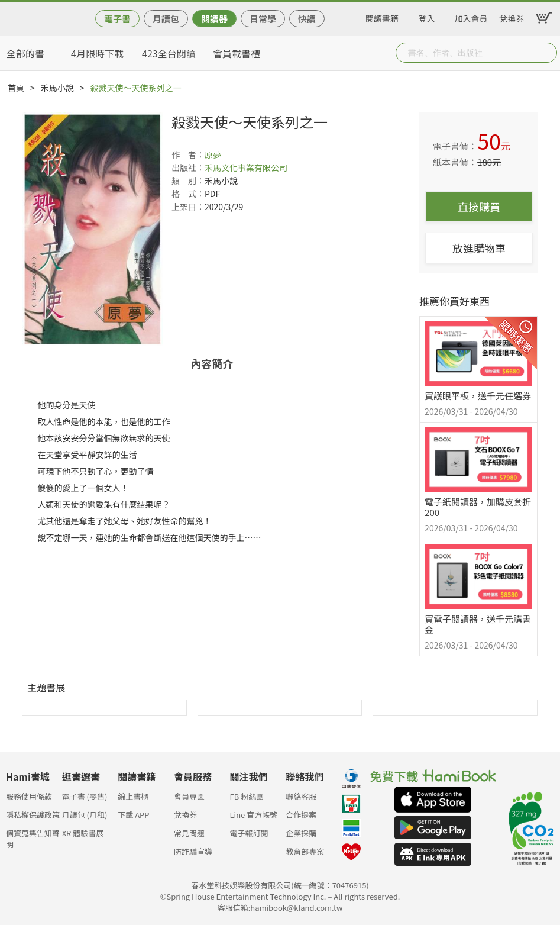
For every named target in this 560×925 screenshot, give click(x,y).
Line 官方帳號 (254, 815)
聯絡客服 (301, 796)
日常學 (263, 19)
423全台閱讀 (169, 53)
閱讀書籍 (382, 17)
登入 (427, 17)
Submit (547, 53)
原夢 (213, 154)
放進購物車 (479, 248)
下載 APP (133, 815)
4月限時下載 (97, 53)
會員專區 (189, 796)
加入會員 (471, 17)
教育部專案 (305, 851)
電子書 (117, 19)
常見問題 (189, 833)
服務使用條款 (29, 796)
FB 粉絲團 (247, 796)
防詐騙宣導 (193, 851)
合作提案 (301, 815)
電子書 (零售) (85, 796)
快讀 (307, 19)
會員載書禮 (237, 53)
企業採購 (301, 833)
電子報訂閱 (249, 833)
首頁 (16, 88)
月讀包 (166, 19)
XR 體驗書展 (83, 833)
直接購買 (479, 207)
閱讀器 (214, 19)
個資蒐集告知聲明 (33, 837)
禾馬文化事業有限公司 (246, 167)
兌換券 (512, 17)
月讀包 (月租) (85, 815)
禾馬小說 (57, 88)
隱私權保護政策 (33, 815)
